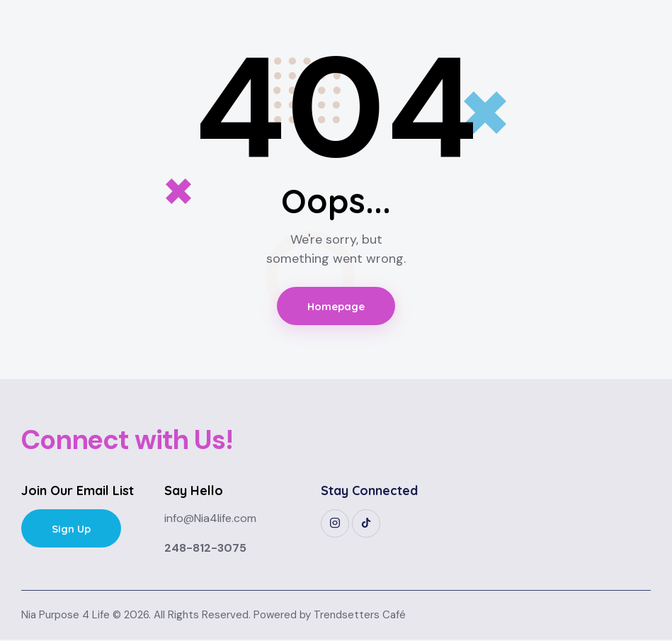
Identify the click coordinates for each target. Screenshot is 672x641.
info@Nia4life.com (210, 520)
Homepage (336, 306)
